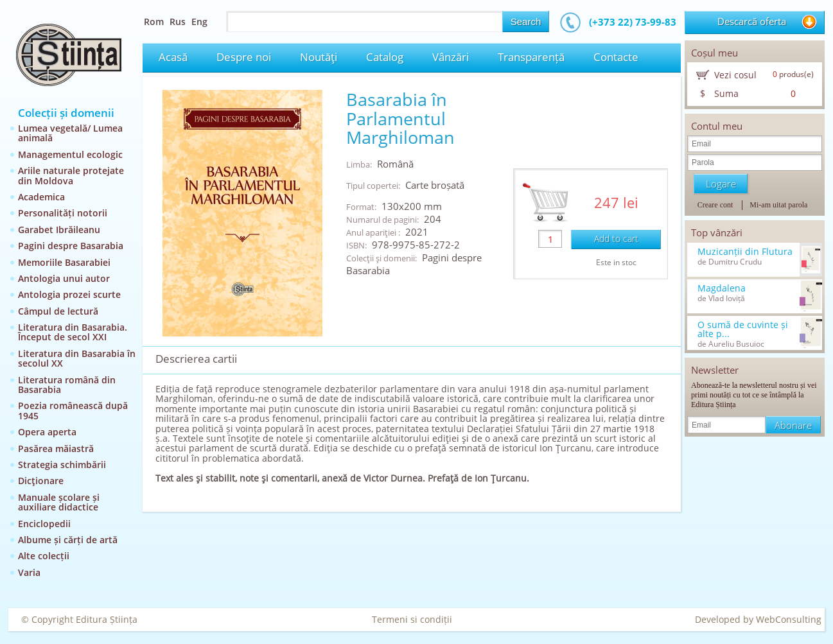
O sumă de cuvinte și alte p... (743, 329)
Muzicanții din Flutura (745, 252)
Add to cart (616, 239)
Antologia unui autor (64, 278)
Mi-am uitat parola (778, 205)
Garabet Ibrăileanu (59, 230)
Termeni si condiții (412, 619)
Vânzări (451, 57)
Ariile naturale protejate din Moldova (71, 175)
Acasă (173, 57)
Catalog (385, 57)
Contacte (616, 57)
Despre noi (244, 57)
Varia (29, 572)
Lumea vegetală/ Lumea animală (70, 133)
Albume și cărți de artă (68, 540)
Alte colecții (44, 556)
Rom (154, 22)
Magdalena (722, 288)
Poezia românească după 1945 (73, 410)
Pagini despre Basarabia (71, 246)
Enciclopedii (44, 524)
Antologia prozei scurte (69, 294)
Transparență (531, 57)
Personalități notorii (63, 213)
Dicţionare (41, 481)
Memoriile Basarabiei (64, 262)
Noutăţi (319, 57)
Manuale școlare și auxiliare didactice (59, 502)
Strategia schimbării (62, 465)
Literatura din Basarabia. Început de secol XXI (73, 332)
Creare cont (715, 205)
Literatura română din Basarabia (67, 385)
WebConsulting (789, 619)
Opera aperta (47, 432)
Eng (199, 22)
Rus (178, 22)
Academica (41, 197)
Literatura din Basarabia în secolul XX (77, 358)
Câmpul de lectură (58, 311)
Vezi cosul (735, 75)
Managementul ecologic (70, 154)
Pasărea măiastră (56, 448)
